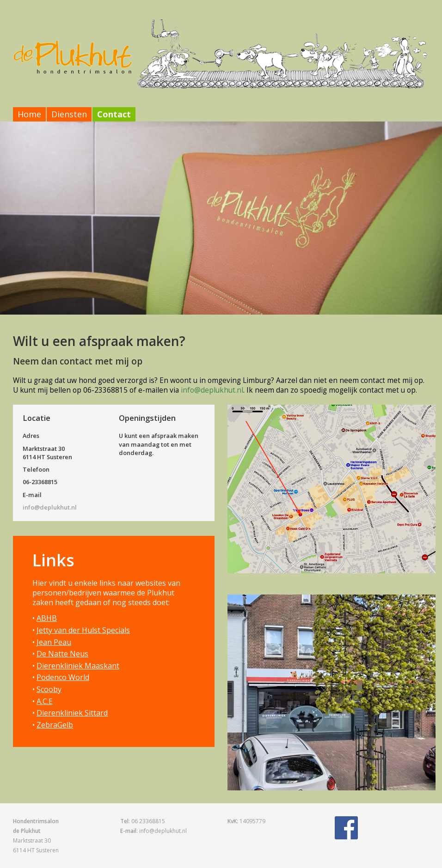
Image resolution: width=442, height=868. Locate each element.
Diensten (69, 114)
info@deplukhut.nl (212, 390)
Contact (114, 114)
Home (29, 114)
